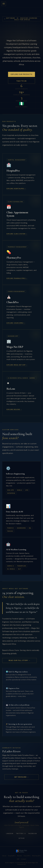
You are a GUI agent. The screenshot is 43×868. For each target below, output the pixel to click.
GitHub (21, 839)
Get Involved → (21, 777)
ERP (18, 859)
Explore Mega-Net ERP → (17, 365)
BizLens (19, 856)
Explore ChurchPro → (16, 323)
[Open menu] (4, 4)
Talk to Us (21, 81)
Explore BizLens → (14, 409)
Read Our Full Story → (19, 661)
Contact (24, 859)
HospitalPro (12, 856)
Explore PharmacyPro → (17, 278)
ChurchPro (27, 856)
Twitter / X (21, 834)
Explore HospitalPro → (16, 189)
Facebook (33, 834)
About (4, 856)
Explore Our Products (21, 75)
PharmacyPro (36, 856)
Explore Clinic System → (17, 234)
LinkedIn (10, 834)
